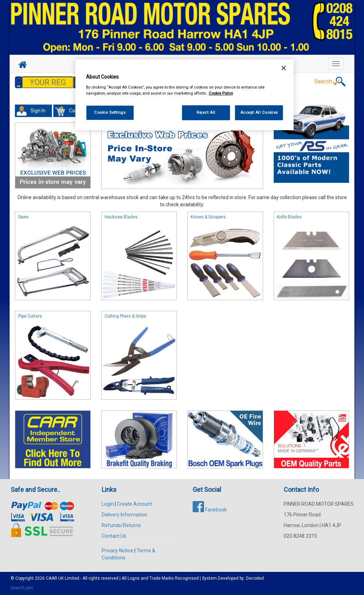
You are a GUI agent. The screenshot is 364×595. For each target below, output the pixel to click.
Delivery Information (124, 515)
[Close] (284, 68)
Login (108, 504)
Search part (22, 588)
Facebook (210, 510)
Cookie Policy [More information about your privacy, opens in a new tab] (221, 93)
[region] (184, 95)
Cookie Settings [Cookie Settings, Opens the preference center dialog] (110, 112)
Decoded (255, 578)
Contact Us (114, 536)
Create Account (135, 504)
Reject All (206, 112)
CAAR (52, 578)
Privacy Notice (117, 551)
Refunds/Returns (121, 525)
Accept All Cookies (259, 112)
